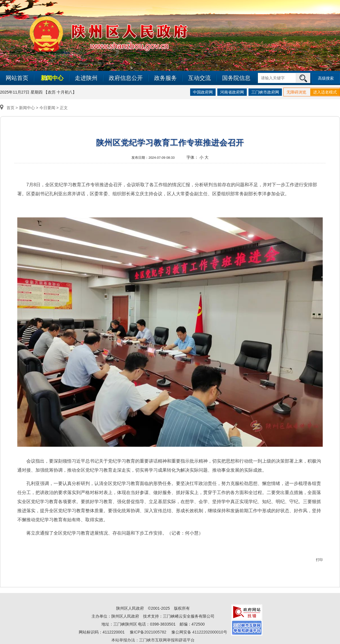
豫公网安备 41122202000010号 (199, 632)
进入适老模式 (325, 92)
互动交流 (199, 78)
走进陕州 (86, 78)
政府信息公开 (126, 78)
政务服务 (165, 78)
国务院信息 (236, 78)
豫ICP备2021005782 (148, 632)
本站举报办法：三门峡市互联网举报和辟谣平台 (153, 640)
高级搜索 (326, 78)
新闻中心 (52, 78)
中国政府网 (203, 92)
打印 (319, 560)
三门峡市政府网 (265, 92)
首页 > (9, 108)
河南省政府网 (232, 92)
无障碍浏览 (296, 92)
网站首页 (17, 78)
